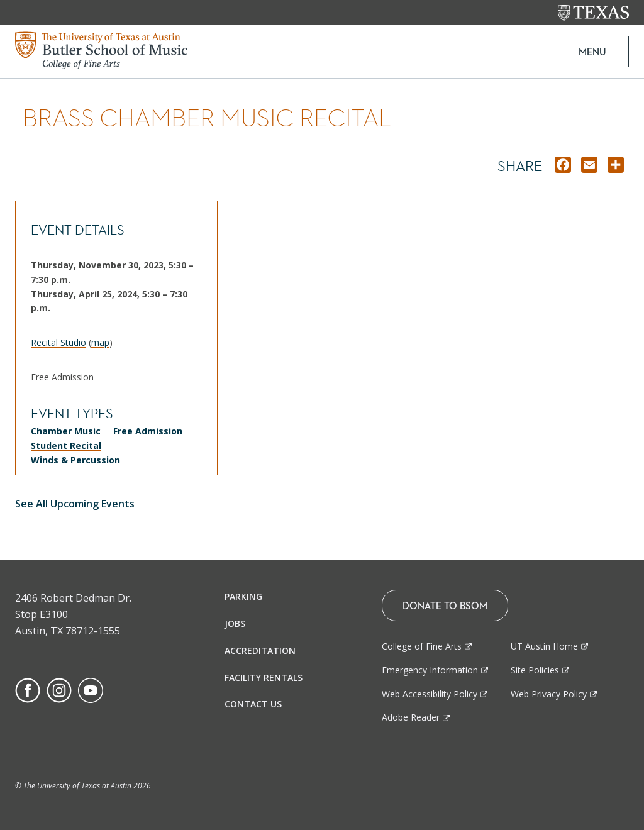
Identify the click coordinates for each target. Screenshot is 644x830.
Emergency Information (430, 670)
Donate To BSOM (445, 606)
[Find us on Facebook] (28, 690)
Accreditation (260, 650)
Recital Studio (58, 342)
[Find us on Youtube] (91, 690)
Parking (243, 596)
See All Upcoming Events (75, 504)
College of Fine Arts (422, 646)
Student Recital (66, 445)
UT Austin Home (544, 646)
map (100, 342)
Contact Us (253, 704)
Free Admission (148, 431)
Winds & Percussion (75, 460)
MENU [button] (592, 52)
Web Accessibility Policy (430, 694)
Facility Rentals (264, 678)
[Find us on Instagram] (59, 690)
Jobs (235, 623)
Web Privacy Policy (549, 694)
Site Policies (535, 670)
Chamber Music (66, 431)
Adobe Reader (411, 717)
